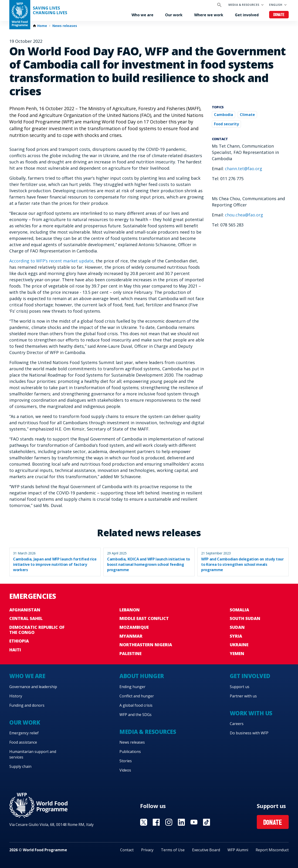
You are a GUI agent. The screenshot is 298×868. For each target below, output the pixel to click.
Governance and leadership (33, 687)
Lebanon (130, 610)
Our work (174, 15)
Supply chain (20, 766)
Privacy (147, 850)
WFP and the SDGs (135, 715)
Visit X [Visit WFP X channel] (144, 822)
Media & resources (244, 5)
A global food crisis (136, 705)
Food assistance (23, 742)
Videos (125, 770)
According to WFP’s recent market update (51, 261)
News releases (65, 26)
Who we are (142, 15)
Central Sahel (26, 618)
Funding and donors (27, 705)
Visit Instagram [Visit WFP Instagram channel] (169, 822)
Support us (240, 687)
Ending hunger (132, 687)
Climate (247, 115)
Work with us (251, 713)
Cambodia (223, 115)
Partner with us (243, 696)
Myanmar (131, 636)
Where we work (209, 15)
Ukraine (239, 645)
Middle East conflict (144, 618)
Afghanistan (25, 610)
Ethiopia (19, 641)
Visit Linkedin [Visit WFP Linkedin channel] (181, 822)
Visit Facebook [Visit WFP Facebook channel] (156, 822)
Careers (237, 724)
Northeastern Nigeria (146, 645)
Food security (226, 124)
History (16, 696)
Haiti (15, 650)
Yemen (237, 653)
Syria (236, 636)
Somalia (239, 610)
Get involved (247, 15)
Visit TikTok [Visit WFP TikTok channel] (207, 822)
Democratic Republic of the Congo (37, 630)
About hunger (142, 676)
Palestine (130, 653)
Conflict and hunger (137, 696)
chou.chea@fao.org (244, 215)
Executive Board (206, 850)
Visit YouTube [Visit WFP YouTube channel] (194, 822)
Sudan (237, 627)
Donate (279, 15)
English (276, 5)
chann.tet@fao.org (244, 169)
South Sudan (245, 618)
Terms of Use (173, 850)
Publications (130, 752)
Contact (127, 850)
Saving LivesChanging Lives (50, 10)
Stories (126, 761)
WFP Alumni (238, 850)
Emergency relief (24, 733)
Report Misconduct (272, 850)
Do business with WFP (249, 733)
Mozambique (134, 627)
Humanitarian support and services (33, 754)
